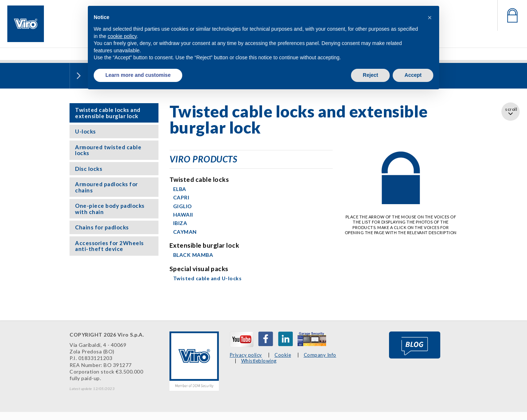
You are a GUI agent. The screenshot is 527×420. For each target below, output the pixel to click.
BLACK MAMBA (193, 255)
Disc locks (89, 169)
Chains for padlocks (102, 227)
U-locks (85, 131)
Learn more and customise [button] (138, 75)
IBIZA (180, 223)
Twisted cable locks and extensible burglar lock (108, 113)
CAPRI (181, 197)
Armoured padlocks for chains (106, 187)
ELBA (180, 189)
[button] (430, 18)
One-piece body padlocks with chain (110, 209)
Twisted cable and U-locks (208, 278)
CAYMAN (185, 232)
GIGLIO (183, 206)
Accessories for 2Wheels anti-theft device (109, 246)
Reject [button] (370, 75)
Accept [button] (413, 75)
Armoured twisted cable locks (108, 150)
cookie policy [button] (122, 36)
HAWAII (183, 215)
